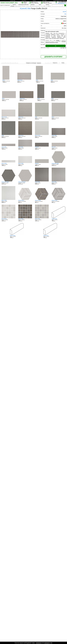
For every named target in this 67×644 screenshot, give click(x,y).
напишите (47, 643)
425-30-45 (62, 2)
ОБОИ (40, 5)
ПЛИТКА (14, 5)
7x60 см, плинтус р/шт (59, 220)
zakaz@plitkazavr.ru (62, 3)
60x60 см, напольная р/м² (25, 118)
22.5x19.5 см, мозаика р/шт (25, 201)
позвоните (39, 643)
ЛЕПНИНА (32, 5)
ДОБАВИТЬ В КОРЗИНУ (53, 57)
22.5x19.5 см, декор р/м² (59, 165)
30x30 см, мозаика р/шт (8, 220)
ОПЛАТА (34, 1)
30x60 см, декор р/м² (59, 136)
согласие (58, 40)
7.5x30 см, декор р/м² (42, 148)
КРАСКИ (47, 5)
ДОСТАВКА (45, 1)
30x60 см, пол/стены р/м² (24, 81)
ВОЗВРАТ (55, 1)
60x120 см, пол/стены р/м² (8, 81)
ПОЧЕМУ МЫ (12, 1)
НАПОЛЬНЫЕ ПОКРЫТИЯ (23, 5)
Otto (65, 14)
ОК (56, 46)
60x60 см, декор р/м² (42, 183)
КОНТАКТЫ (24, 1)
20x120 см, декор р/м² (8, 148)
